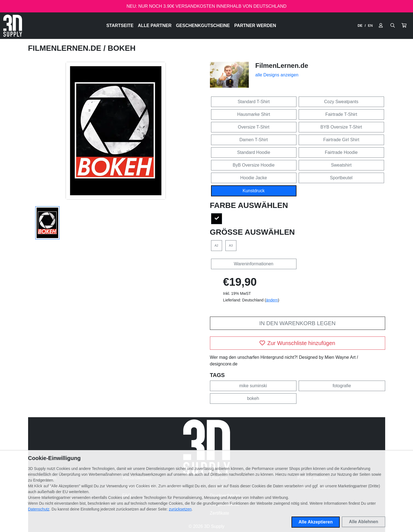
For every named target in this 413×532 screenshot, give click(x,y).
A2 (217, 245)
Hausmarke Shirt (254, 114)
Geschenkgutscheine (203, 26)
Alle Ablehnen (363, 522)
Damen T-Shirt (254, 140)
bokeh (253, 398)
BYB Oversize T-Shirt (341, 127)
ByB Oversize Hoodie (253, 165)
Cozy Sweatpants (341, 102)
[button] (404, 26)
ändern (272, 300)
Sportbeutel (341, 178)
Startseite (120, 26)
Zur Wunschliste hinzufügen (297, 343)
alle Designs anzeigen (277, 75)
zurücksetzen (180, 509)
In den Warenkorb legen (297, 323)
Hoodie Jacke (254, 178)
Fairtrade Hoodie (341, 152)
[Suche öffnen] (393, 26)
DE (360, 26)
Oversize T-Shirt (253, 127)
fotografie (342, 386)
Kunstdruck (253, 191)
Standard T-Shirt (253, 102)
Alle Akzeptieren (316, 522)
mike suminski (253, 386)
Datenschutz (39, 509)
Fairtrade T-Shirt (341, 114)
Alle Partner (155, 26)
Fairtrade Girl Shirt (341, 140)
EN (370, 26)
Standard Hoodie (253, 152)
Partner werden (255, 26)
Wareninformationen (254, 264)
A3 (231, 245)
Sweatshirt (341, 165)
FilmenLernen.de (66, 48)
